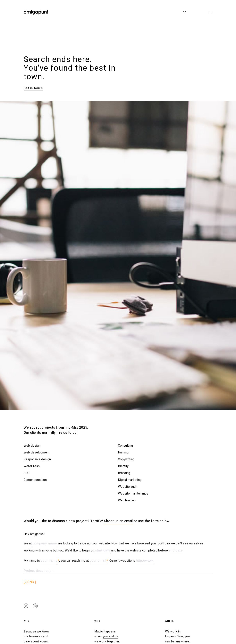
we (39, 631)
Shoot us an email (118, 521)
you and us (111, 636)
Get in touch (33, 88)
